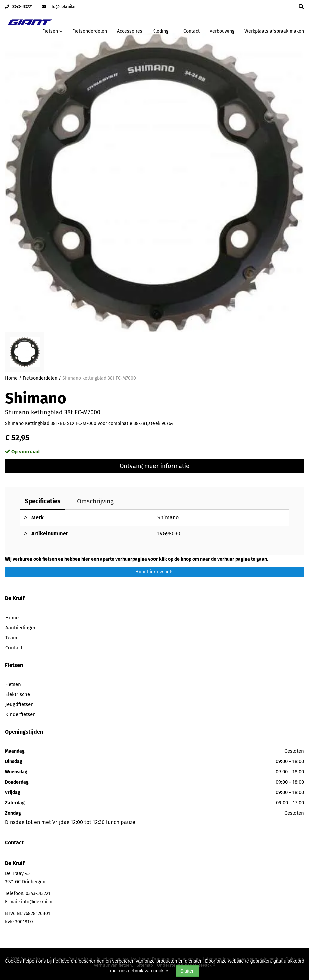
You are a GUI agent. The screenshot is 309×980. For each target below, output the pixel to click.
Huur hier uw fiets (154, 572)
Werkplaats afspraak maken (274, 31)
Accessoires (130, 31)
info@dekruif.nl (59, 7)
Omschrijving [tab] (95, 501)
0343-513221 (19, 7)
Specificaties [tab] (43, 501)
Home (11, 378)
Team (11, 638)
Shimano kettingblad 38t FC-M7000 (99, 378)
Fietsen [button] (52, 31)
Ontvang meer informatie (154, 466)
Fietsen (13, 684)
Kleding (160, 31)
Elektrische (18, 694)
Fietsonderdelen (90, 31)
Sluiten (187, 971)
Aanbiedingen (21, 628)
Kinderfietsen (21, 714)
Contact (191, 31)
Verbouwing (222, 31)
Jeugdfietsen (20, 704)
